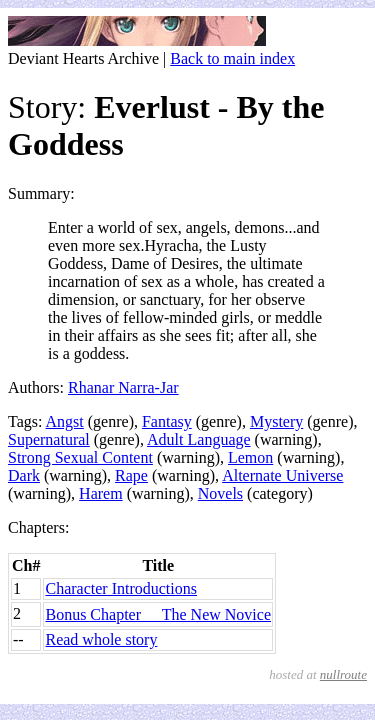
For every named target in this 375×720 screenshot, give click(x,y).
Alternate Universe (282, 475)
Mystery (276, 421)
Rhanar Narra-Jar (123, 387)
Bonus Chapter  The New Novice (158, 614)
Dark (24, 475)
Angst (65, 421)
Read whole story (101, 639)
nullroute (343, 674)
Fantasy (167, 421)
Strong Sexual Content (80, 457)
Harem (101, 493)
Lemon (250, 457)
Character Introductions (121, 588)
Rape (131, 475)
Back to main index (232, 58)
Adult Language (199, 439)
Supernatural (49, 439)
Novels (220, 493)
